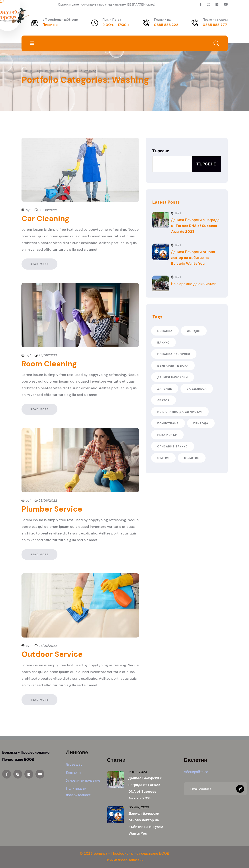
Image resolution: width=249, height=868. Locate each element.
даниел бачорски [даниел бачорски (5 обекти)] (173, 377)
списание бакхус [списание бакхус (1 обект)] (173, 447)
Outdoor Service (52, 654)
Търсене (161, 151)
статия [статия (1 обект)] (164, 458)
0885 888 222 (166, 25)
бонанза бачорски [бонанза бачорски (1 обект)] (174, 354)
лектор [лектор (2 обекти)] (164, 400)
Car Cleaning (45, 219)
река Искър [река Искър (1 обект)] (167, 435)
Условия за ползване (83, 780)
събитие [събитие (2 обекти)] (192, 458)
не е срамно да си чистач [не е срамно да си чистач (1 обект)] (180, 412)
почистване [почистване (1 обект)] (168, 423)
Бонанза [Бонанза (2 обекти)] (165, 331)
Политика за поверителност (78, 792)
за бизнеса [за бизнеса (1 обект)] (197, 389)
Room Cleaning (49, 364)
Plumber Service (52, 509)
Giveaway (74, 764)
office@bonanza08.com (60, 20)
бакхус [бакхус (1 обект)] (164, 343)
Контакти (73, 772)
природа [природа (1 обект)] (201, 423)
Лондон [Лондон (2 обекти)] (194, 331)
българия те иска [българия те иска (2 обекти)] (173, 366)
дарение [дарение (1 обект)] (165, 389)
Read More (40, 264)
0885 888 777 (215, 25)
